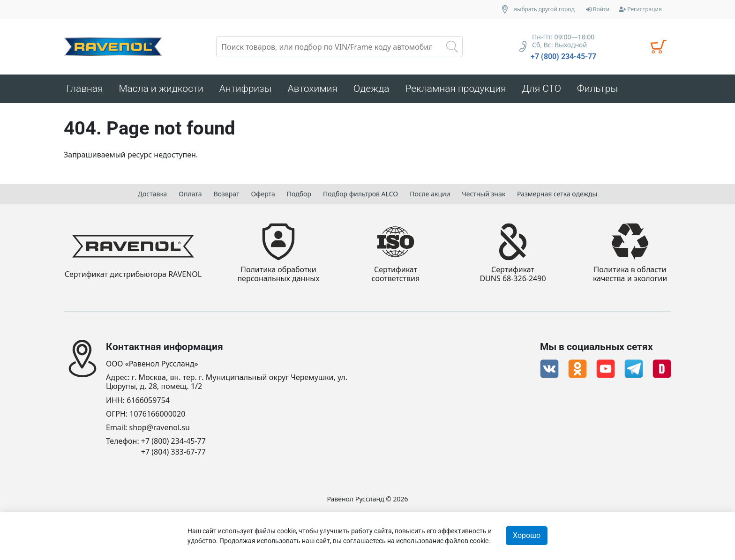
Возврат (227, 194)
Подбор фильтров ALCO (360, 194)
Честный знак (484, 194)
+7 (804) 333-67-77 (173, 452)
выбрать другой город (544, 9)
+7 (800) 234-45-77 (563, 57)
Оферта (263, 194)
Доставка (153, 194)
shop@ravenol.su (160, 428)
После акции (430, 194)
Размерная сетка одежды (557, 194)
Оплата (190, 194)
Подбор (299, 194)
